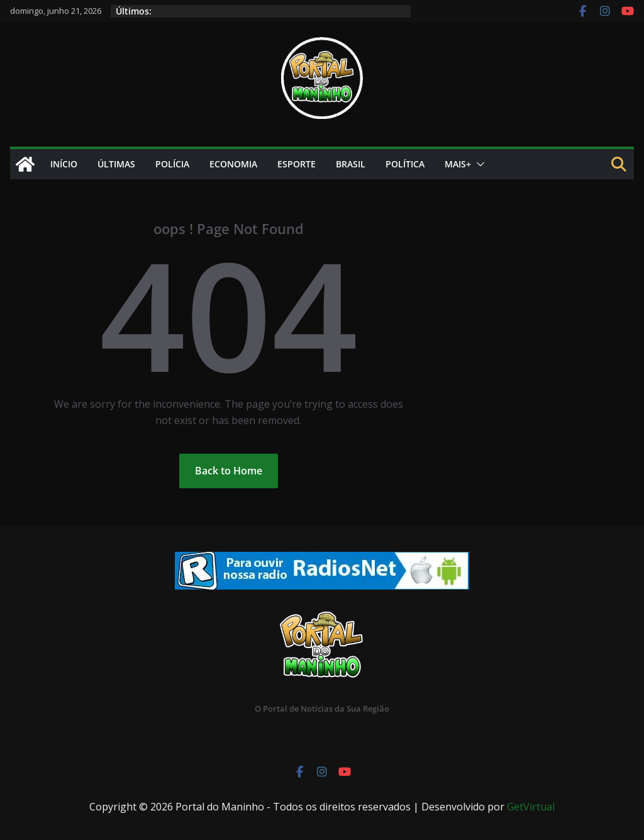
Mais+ (458, 164)
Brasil (351, 164)
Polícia (172, 164)
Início (64, 164)
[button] (478, 164)
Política (405, 164)
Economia (233, 164)
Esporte (297, 164)
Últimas (116, 164)
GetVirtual (531, 807)
